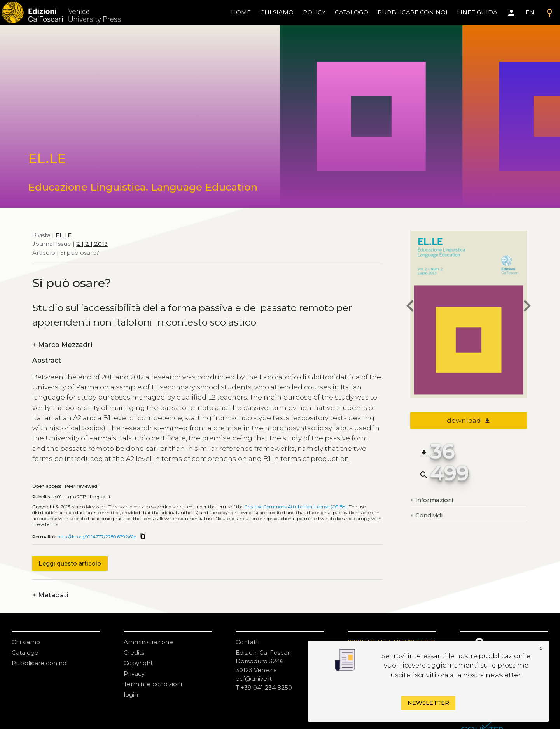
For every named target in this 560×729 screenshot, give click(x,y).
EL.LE (64, 235)
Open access (47, 486)
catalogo (352, 12)
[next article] (527, 307)
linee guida (477, 12)
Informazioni (432, 500)
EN (530, 12)
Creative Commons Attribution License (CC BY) (296, 507)
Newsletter (428, 703)
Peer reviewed (81, 486)
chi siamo (277, 12)
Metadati (50, 595)
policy (314, 12)
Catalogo (25, 653)
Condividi (426, 516)
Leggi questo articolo (70, 563)
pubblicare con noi (413, 12)
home (241, 12)
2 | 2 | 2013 (92, 244)
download (469, 421)
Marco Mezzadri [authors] (62, 345)
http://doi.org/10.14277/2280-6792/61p (97, 537)
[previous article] (410, 307)
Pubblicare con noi (40, 663)
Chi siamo (26, 642)
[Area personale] (511, 13)
